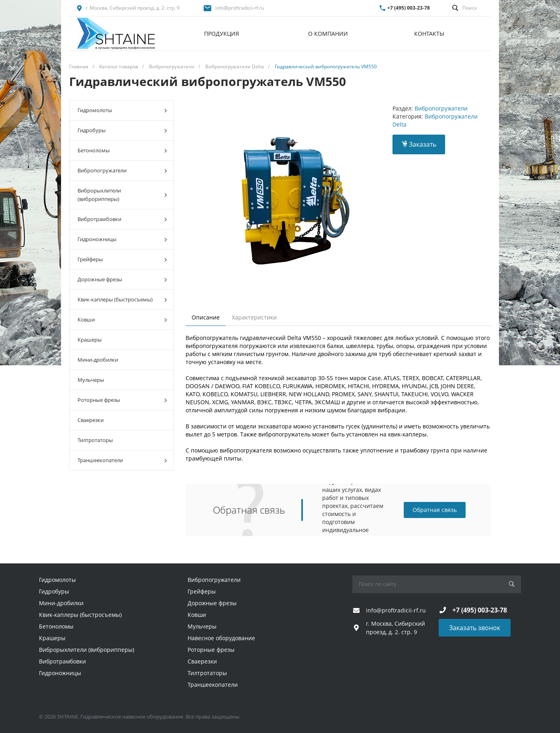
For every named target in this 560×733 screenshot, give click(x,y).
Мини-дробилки (98, 360)
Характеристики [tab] (254, 317)
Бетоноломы (122, 150)
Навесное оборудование (221, 638)
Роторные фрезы (122, 400)
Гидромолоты (122, 110)
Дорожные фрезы (122, 279)
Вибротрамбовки (122, 219)
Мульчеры (91, 380)
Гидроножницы (122, 239)
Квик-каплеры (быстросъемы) (122, 300)
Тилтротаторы (95, 440)
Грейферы (122, 259)
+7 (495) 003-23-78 (409, 8)
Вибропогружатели (122, 171)
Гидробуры (122, 130)
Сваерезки (91, 420)
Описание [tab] (206, 317)
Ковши (122, 320)
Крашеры (90, 340)
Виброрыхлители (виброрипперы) (122, 195)
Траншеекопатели (122, 460)
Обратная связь (435, 510)
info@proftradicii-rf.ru (240, 8)
